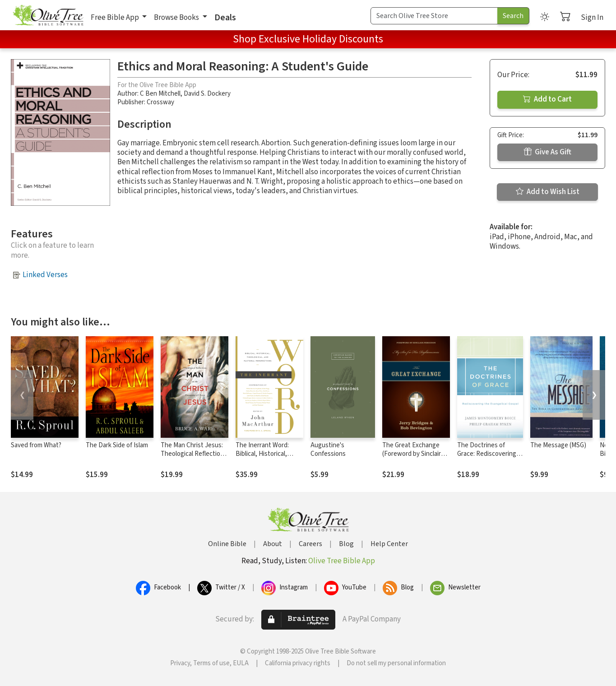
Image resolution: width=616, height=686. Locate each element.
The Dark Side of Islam (117, 445)
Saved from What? (36, 445)
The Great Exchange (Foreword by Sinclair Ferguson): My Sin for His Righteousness (412, 458)
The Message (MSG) (558, 445)
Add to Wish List (548, 192)
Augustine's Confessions (328, 450)
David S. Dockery (207, 94)
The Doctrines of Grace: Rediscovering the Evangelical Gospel (489, 454)
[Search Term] (434, 16)
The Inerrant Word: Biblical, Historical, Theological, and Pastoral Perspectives (266, 458)
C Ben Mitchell (160, 94)
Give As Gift (548, 152)
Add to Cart (547, 99)
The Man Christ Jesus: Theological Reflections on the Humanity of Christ (194, 458)
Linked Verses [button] (45, 275)
